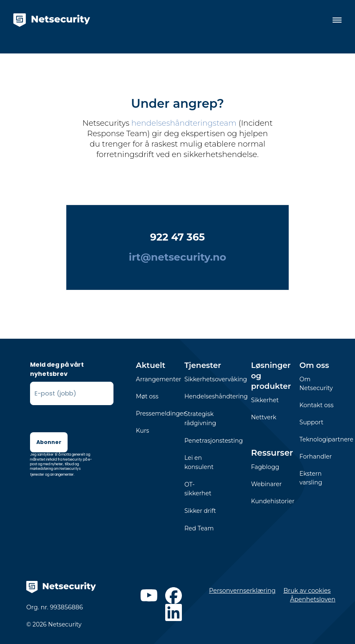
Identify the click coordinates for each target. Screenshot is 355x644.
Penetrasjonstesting (214, 441)
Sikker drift (200, 511)
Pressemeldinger (161, 413)
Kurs (143, 431)
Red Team (199, 528)
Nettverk (264, 417)
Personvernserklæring (242, 591)
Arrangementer (159, 379)
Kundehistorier (273, 501)
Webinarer (267, 484)
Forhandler (316, 456)
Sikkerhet (265, 400)
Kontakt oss (317, 405)
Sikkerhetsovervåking (216, 379)
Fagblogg (265, 467)
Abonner (49, 442)
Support (311, 422)
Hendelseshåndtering (216, 396)
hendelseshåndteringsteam (184, 123)
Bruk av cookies (307, 591)
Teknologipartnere (326, 439)
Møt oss (147, 396)
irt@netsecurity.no (178, 257)
